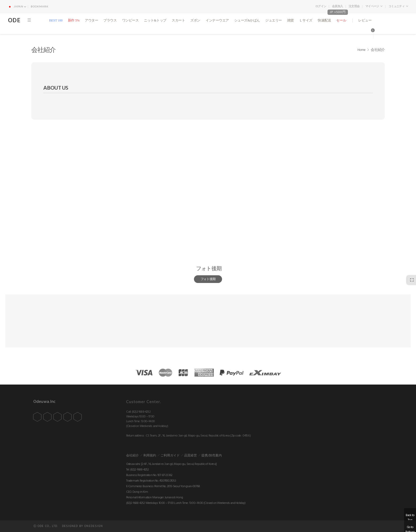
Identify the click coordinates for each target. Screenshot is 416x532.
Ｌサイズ (306, 20)
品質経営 (191, 455)
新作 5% (74, 20)
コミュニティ (398, 6)
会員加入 (337, 6)
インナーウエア (217, 20)
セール (341, 20)
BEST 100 (56, 20)
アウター (91, 20)
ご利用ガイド (170, 455)
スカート (178, 20)
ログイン (321, 6)
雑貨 (291, 20)
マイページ (374, 6)
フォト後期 (209, 269)
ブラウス (110, 20)
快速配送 (324, 20)
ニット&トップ (155, 20)
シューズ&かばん (247, 20)
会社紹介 (132, 455)
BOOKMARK (40, 6)
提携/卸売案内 (212, 455)
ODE (14, 20)
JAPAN (17, 6)
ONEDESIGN (94, 526)
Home (362, 50)
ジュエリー (274, 20)
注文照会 (354, 6)
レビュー (365, 20)
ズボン (195, 20)
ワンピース (130, 20)
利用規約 (150, 455)
